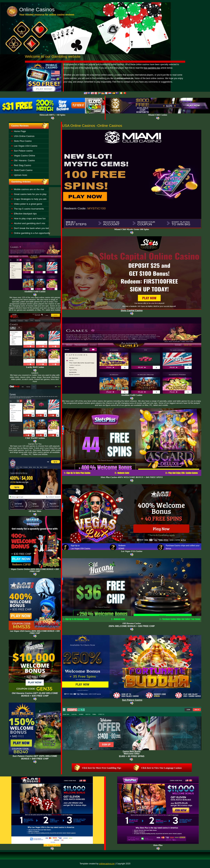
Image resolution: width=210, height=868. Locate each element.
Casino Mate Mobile (132, 751)
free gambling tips (152, 68)
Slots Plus (158, 845)
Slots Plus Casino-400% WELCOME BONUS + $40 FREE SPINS (132, 477)
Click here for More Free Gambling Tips (102, 768)
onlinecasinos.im (107, 864)
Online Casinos (37, 9)
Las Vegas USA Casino (132, 551)
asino (132, 623)
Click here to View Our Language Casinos (162, 768)
